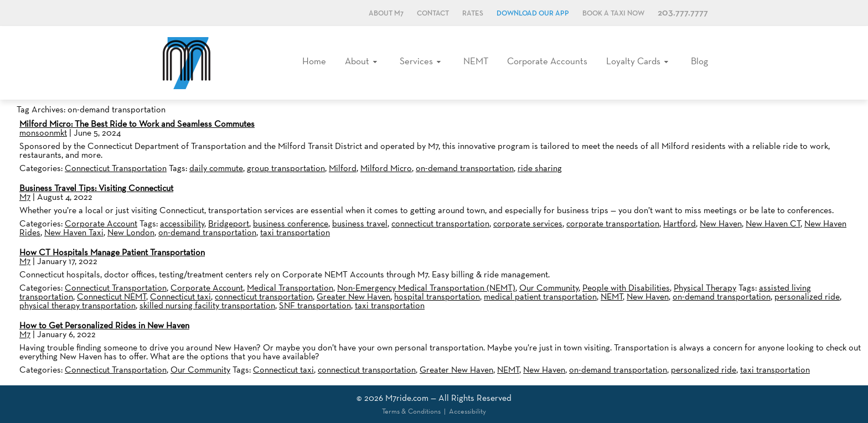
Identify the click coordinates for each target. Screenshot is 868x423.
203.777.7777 (683, 13)
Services (416, 61)
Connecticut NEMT (112, 296)
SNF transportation (315, 305)
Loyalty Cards (633, 61)
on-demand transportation (465, 168)
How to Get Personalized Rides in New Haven (104, 325)
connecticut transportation (440, 223)
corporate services (528, 223)
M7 (25, 197)
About (357, 61)
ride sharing (540, 168)
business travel (360, 223)
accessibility (182, 223)
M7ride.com (407, 398)
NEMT (476, 61)
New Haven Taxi (74, 232)
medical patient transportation (540, 296)
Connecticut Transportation (116, 168)
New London (131, 232)
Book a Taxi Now (613, 14)
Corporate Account (101, 223)
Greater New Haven (353, 296)
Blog (699, 61)
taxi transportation (295, 232)
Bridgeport (229, 223)
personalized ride (807, 296)
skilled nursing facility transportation (207, 305)
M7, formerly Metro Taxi (187, 63)
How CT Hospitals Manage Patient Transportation (112, 252)
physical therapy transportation (77, 305)
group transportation (286, 168)
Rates (473, 14)
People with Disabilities (626, 288)
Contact (433, 14)
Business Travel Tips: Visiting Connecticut (96, 188)
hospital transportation (437, 296)
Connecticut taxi (180, 296)
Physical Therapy (705, 288)
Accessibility (467, 411)
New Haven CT (773, 223)
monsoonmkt (43, 133)
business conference (291, 223)
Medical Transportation (290, 288)
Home (314, 61)
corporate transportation (613, 223)
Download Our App (533, 14)
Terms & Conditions (411, 411)
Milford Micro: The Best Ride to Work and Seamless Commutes (137, 124)
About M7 (386, 14)
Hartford (680, 223)
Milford (343, 168)
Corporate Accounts (547, 61)
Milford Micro (386, 168)
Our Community (549, 288)
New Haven (721, 223)
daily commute (216, 168)
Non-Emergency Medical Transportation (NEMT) (426, 288)
